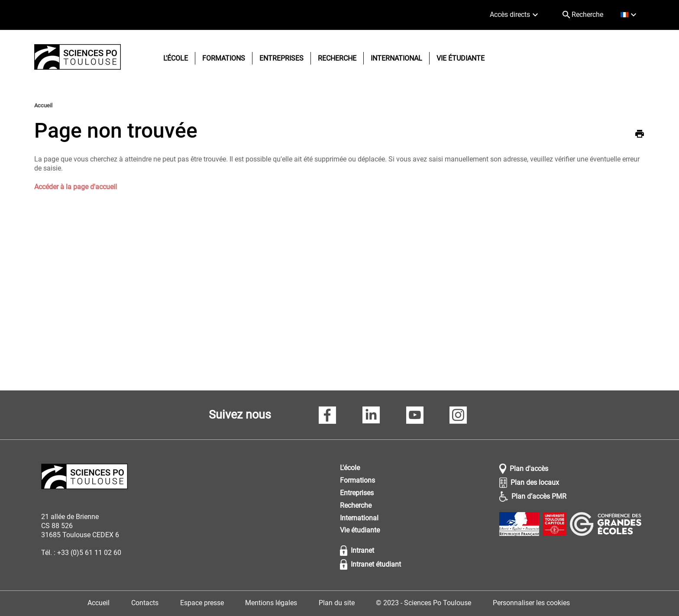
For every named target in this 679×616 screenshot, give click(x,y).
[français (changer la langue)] (629, 15)
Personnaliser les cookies (531, 603)
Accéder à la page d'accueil (76, 187)
